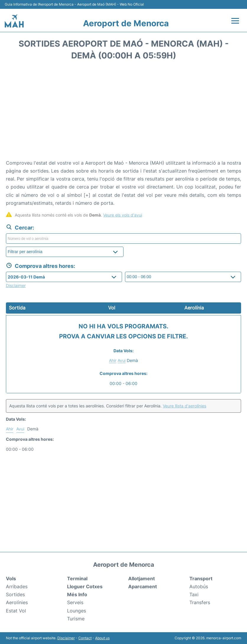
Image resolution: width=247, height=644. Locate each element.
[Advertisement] (123, 112)
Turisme (76, 619)
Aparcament (143, 586)
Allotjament (142, 579)
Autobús (199, 586)
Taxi (194, 594)
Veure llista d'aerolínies (185, 406)
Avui (122, 360)
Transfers (200, 602)
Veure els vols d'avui (123, 215)
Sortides (15, 594)
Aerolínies (17, 602)
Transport (201, 579)
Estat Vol (16, 611)
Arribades (17, 586)
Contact (85, 638)
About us (102, 638)
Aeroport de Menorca (126, 23)
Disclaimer (66, 638)
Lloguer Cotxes (85, 586)
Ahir (113, 360)
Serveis (75, 602)
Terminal (77, 579)
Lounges (77, 611)
